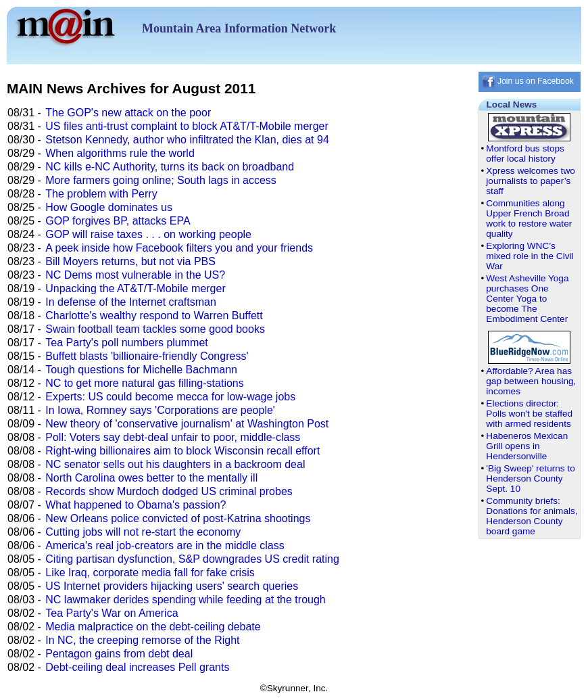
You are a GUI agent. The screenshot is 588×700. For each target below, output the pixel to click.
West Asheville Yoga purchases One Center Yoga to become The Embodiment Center (527, 299)
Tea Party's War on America (112, 613)
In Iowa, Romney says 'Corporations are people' (160, 410)
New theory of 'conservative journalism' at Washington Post (187, 424)
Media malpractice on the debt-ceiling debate (153, 627)
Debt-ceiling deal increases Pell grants (137, 667)
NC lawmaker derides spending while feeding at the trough (185, 600)
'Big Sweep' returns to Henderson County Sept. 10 (530, 479)
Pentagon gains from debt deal (119, 654)
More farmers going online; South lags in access (161, 180)
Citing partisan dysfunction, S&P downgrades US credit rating (192, 559)
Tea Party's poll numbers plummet (126, 343)
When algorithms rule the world (120, 153)
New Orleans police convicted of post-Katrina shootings (178, 518)
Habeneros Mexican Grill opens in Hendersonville (527, 446)
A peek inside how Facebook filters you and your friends (179, 248)
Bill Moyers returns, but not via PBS (130, 261)
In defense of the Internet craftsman (131, 302)
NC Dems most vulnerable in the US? (135, 275)
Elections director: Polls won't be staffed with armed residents (529, 414)
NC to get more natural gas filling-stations (144, 383)
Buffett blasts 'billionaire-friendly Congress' (147, 356)
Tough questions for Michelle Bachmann (141, 370)
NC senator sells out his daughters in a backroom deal (175, 464)
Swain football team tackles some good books (155, 329)
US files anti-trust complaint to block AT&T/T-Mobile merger (187, 126)
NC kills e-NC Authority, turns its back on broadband (170, 167)
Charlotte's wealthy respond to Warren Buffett (154, 316)
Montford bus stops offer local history (525, 154)
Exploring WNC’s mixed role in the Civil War (530, 256)
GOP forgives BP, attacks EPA (118, 221)
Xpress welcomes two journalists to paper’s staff (530, 181)
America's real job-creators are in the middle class (165, 545)
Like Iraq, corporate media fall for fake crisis (150, 573)
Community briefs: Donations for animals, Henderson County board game (532, 516)
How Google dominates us (109, 207)
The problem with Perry (101, 194)
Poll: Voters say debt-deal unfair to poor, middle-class (173, 437)
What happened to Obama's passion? (136, 505)
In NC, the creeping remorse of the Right (142, 640)
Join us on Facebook (528, 81)
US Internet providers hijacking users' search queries (172, 586)
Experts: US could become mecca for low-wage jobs (170, 397)
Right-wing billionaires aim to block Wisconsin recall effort (182, 451)
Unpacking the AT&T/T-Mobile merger (135, 288)
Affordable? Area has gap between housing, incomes (531, 381)
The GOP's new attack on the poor (128, 113)
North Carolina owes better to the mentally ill (151, 478)
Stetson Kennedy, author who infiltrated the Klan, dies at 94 (187, 140)
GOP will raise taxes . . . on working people (148, 234)
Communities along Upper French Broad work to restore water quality (529, 218)
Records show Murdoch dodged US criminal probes (169, 491)
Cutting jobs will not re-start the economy (143, 532)
